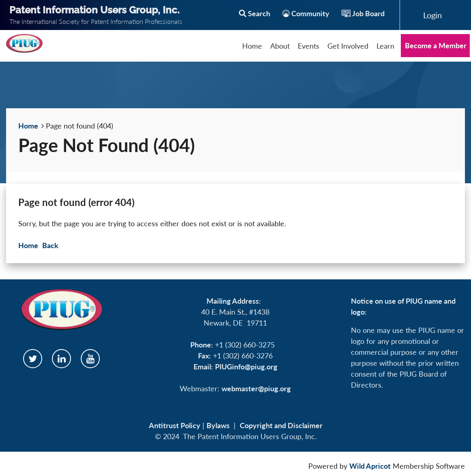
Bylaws (218, 425)
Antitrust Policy (175, 425)
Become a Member (436, 45)
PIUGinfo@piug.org (246, 367)
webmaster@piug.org (256, 388)
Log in (432, 15)
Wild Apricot (370, 466)
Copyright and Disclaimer (281, 425)
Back (50, 245)
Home (28, 126)
